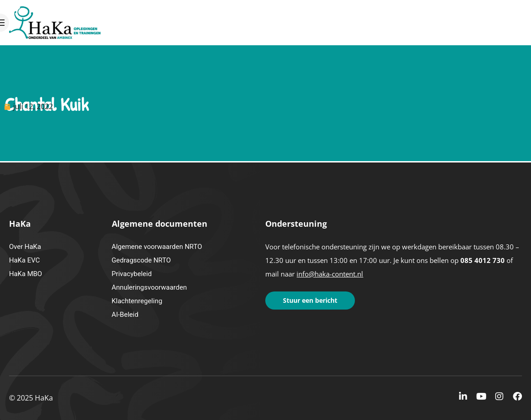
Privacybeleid (132, 274)
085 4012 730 (483, 260)
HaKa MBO (26, 274)
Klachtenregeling (137, 301)
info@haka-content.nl (330, 274)
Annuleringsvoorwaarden (149, 287)
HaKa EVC (24, 260)
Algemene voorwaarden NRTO (157, 247)
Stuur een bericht (310, 300)
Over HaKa (25, 247)
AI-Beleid (125, 315)
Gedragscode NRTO (141, 260)
